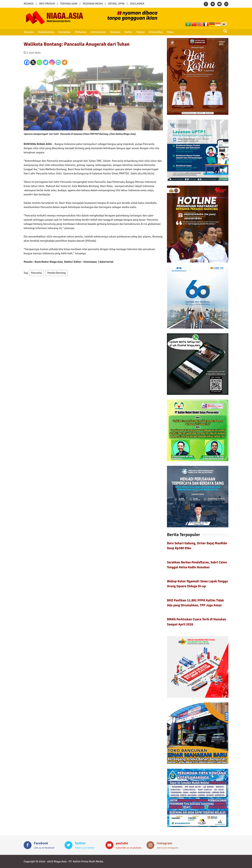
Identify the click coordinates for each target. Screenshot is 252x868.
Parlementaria (46, 32)
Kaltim (128, 32)
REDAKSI (29, 4)
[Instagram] (52, 62)
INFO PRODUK (47, 4)
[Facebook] (27, 62)
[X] (33, 62)
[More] (65, 62)
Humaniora (64, 32)
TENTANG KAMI (69, 4)
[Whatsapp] (39, 62)
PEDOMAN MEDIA (93, 4)
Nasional (115, 32)
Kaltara (140, 32)
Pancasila (36, 273)
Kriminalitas (155, 32)
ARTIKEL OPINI (116, 4)
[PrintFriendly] (58, 62)
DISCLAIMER (137, 4)
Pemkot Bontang (56, 273)
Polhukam (81, 32)
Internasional (98, 32)
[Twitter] (46, 62)
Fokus (170, 32)
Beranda (29, 32)
